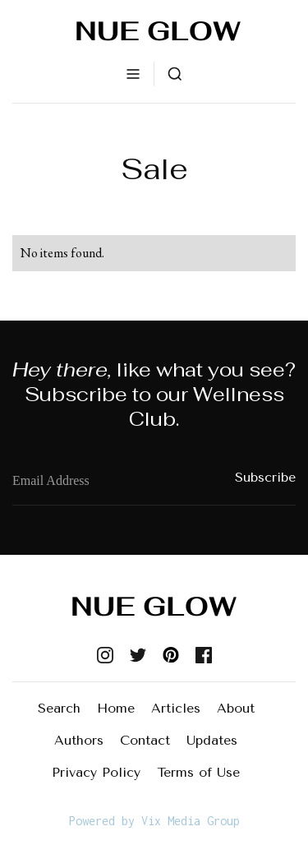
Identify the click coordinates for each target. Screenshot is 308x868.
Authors (79, 740)
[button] (133, 74)
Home (116, 708)
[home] (154, 31)
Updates (212, 740)
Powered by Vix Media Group (154, 821)
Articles (176, 708)
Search (59, 708)
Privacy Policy (96, 772)
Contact (145, 740)
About (236, 708)
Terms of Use (198, 772)
